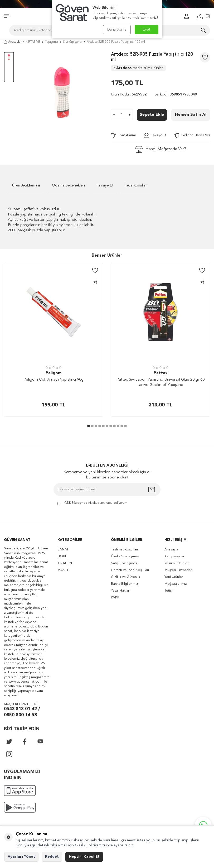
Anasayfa (12, 42)
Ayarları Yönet (21, 857)
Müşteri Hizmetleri (179, 570)
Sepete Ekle (152, 115)
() (204, 16)
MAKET (63, 570)
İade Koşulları (137, 185)
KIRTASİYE (33, 42)
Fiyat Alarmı (123, 135)
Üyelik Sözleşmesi (125, 556)
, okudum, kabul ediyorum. (93, 503)
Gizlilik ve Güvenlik (125, 577)
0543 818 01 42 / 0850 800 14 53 (22, 712)
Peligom (54, 373)
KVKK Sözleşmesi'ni (77, 503)
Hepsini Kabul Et (84, 857)
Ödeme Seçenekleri (68, 185)
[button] (89, 426)
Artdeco (138, 68)
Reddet (52, 857)
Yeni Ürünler (174, 577)
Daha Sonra (117, 30)
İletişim (170, 591)
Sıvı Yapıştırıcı (72, 42)
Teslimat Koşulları (124, 550)
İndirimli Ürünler (176, 563)
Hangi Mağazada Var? (161, 149)
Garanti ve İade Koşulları (130, 570)
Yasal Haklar (120, 591)
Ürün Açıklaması (26, 185)
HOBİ (62, 556)
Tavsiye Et (155, 135)
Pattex (160, 373)
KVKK (115, 598)
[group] (62, 93)
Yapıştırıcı (52, 42)
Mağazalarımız (176, 584)
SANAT (63, 550)
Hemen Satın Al (191, 115)
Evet (147, 30)
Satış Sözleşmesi (124, 563)
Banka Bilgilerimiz (125, 584)
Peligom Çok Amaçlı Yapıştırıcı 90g (53, 380)
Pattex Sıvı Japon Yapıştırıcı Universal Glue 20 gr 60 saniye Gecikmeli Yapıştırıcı (160, 382)
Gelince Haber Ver (192, 135)
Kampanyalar (174, 556)
